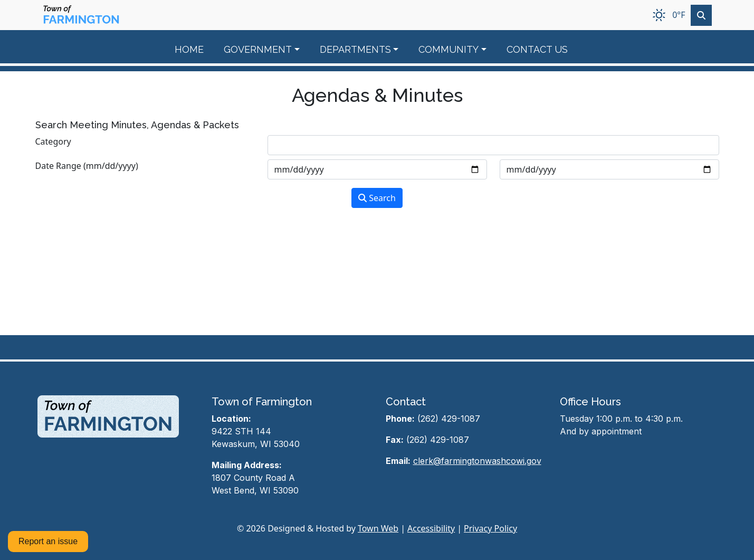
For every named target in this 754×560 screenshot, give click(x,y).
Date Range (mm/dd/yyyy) (87, 166)
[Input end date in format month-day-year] (609, 169)
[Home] (81, 15)
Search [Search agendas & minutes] (377, 198)
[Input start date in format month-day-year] (377, 169)
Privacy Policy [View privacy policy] (490, 528)
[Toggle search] (701, 15)
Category (53, 141)
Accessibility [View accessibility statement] (431, 528)
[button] (268, 49)
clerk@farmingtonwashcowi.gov (477, 461)
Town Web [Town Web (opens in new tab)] (378, 528)
